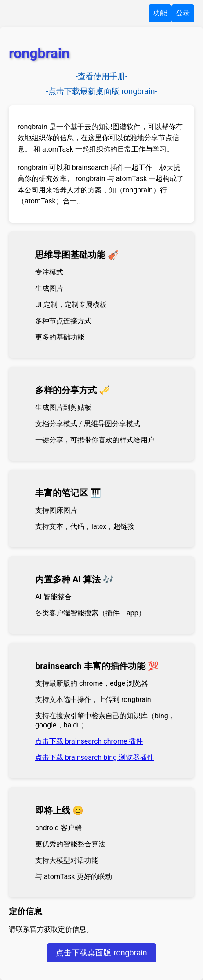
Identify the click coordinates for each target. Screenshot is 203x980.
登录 (183, 13)
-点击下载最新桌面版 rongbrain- (102, 91)
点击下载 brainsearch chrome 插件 (89, 741)
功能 (160, 13)
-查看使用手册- (101, 76)
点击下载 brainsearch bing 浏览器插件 (94, 758)
